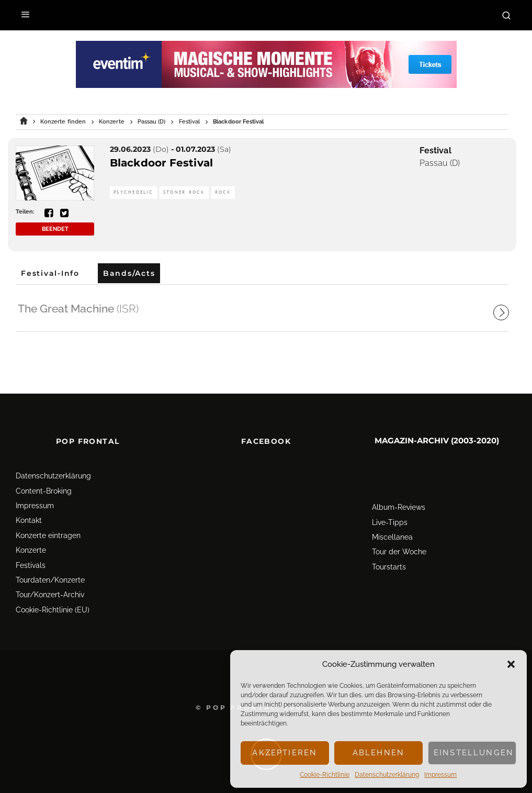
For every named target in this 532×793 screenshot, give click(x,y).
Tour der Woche (399, 533)
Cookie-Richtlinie (325, 775)
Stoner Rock (184, 192)
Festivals (31, 546)
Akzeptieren (285, 753)
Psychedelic (133, 192)
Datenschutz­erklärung (387, 775)
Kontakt (29, 501)
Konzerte (31, 531)
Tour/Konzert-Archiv (50, 576)
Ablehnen (378, 753)
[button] (511, 664)
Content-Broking (44, 472)
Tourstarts (389, 548)
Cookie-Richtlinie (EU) (53, 591)
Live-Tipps (390, 504)
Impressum (440, 775)
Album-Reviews (399, 488)
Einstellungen (474, 753)
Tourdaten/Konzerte (50, 561)
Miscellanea (392, 518)
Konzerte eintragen (48, 517)
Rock (223, 192)
